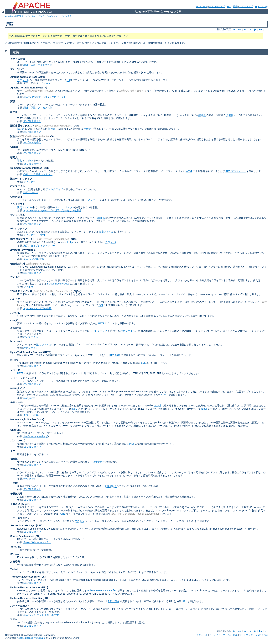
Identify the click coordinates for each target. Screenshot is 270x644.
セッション (16, 547)
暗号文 (14, 157)
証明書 (14, 112)
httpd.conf (16, 341)
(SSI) (38, 536)
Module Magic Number (23, 419)
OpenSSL (16, 430)
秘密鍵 (87, 129)
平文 (20, 161)
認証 (13, 101)
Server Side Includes (58, 284)
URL (184, 601)
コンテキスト (18, 204)
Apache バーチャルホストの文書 (41, 615)
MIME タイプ (17, 388)
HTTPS (14, 360)
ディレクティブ (217, 6)
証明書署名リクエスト (22, 126)
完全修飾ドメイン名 (21, 291)
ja (255, 29)
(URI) (46, 598)
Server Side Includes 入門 (37, 542)
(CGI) (46, 168)
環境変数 (15, 250)
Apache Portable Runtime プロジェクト (45, 97)
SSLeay (15, 554)
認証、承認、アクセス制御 (38, 65)
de (234, 29)
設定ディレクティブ (21, 179)
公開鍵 (230, 115)
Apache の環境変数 (34, 259)
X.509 (14, 619)
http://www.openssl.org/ (35, 436)
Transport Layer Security (25, 577)
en (240, 29)
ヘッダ (14, 320)
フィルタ (15, 277)
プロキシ (15, 469)
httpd (71, 242)
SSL (143, 363)
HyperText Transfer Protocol (26, 352)
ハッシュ (15, 313)
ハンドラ (15, 299)
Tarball (14, 569)
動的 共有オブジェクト (23, 239)
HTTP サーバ (22, 16)
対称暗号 (15, 562)
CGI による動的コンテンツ (38, 174)
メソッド (93, 200)
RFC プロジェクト (235, 171)
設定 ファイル (44, 345)
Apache (9, 16)
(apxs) (41, 77)
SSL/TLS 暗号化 (32, 121)
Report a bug (261, 6)
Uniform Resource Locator (26, 587)
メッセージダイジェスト (24, 378)
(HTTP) (47, 352)
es (245, 29)
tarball (204, 409)
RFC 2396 (113, 601)
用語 (235, 6)
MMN (40, 419)
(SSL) (39, 525)
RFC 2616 (115, 355)
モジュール (202, 6)
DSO (68, 80)
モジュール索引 (32, 415)
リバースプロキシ (20, 518)
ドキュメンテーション (42, 16)
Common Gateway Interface (26, 168)
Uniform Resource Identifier (102, 590)
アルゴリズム (18, 69)
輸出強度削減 (18, 264)
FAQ (229, 6)
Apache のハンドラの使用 (37, 308)
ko (261, 29)
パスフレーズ (18, 441)
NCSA (189, 171)
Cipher (14, 147)
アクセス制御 (18, 59)
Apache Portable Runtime (25, 88)
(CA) (52, 136)
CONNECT (16, 197)
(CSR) (76, 126)
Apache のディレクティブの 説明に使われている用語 (52, 210)
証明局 (14, 136)
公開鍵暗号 (99, 462)
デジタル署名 (18, 215)
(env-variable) (28, 250)
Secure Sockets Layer (23, 525)
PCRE (62, 514)
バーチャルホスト (20, 606)
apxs (47, 83)
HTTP (101, 323)
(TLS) (43, 577)
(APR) (44, 88)
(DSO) (73, 239)
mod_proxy (29, 479)
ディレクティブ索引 (34, 235)
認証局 (202, 115)
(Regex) (25, 504)
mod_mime (29, 398)
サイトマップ (246, 6)
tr (266, 29)
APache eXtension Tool (24, 77)
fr (250, 29)
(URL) (45, 587)
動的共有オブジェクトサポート (40, 246)
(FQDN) (77, 291)
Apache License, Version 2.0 (31, 638)
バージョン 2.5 (63, 16)
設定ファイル (18, 186)
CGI (101, 305)
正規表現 (15, 504)
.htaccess (16, 328)
